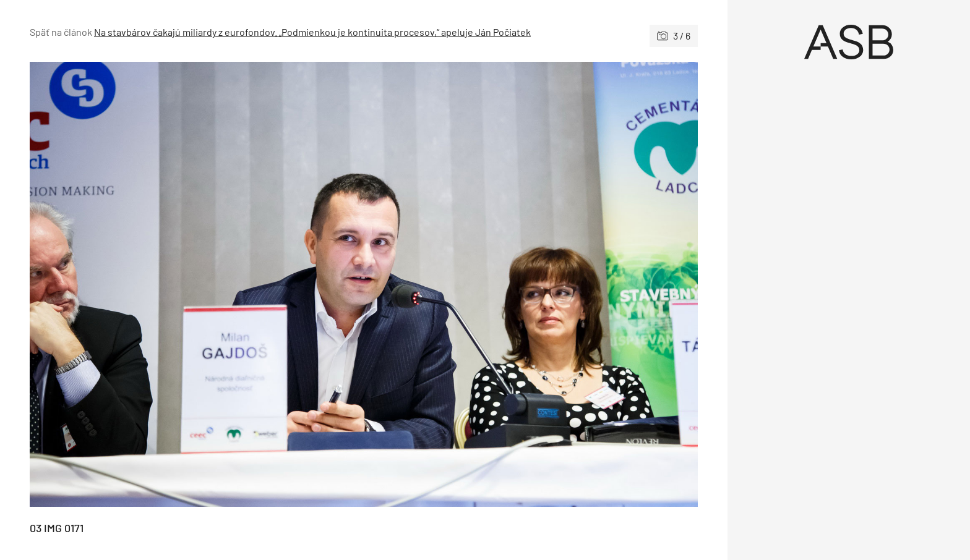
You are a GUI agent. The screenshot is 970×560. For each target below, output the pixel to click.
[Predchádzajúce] (197, 284)
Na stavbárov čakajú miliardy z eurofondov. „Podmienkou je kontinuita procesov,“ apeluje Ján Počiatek (312, 32)
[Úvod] (849, 42)
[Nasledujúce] (531, 284)
